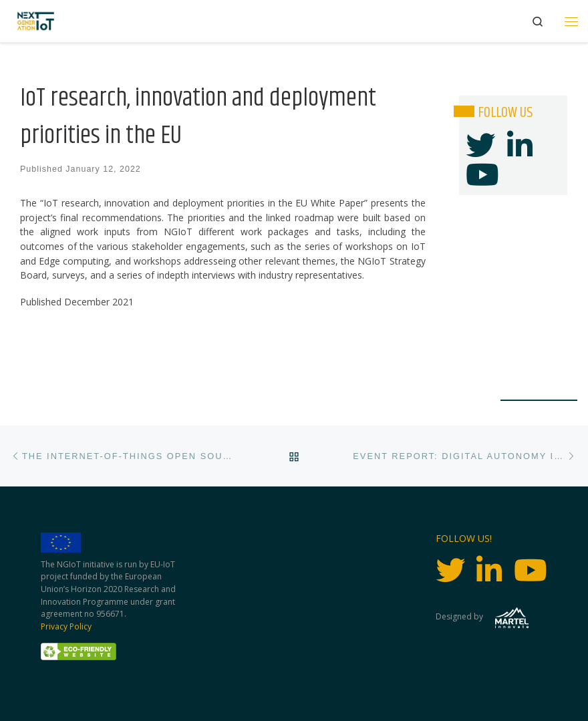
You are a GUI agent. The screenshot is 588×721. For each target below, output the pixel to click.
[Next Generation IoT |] (36, 21)
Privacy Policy (66, 626)
